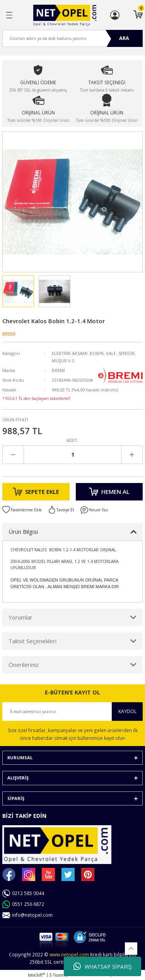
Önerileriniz (24, 665)
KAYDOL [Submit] (127, 711)
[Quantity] (72, 455)
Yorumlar (20, 617)
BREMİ (9, 334)
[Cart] (138, 15)
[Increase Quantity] (132, 455)
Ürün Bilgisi (23, 532)
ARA (124, 38)
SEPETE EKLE (36, 492)
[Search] (72, 38)
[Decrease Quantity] (13, 455)
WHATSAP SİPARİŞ (103, 966)
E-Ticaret (57, 975)
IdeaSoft (36, 975)
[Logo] (65, 15)
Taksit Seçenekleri (32, 641)
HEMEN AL (109, 492)
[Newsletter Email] (72, 712)
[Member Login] (115, 15)
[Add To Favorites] (22, 510)
